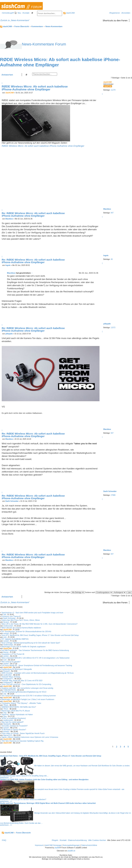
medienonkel (8, 626)
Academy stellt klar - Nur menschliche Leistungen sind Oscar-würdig (27, 688)
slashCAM (69, 13)
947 (112, 213)
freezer (6, 652)
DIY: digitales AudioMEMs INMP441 (15, 639)
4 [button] (124, 747)
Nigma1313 (8, 735)
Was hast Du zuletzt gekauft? (12, 722)
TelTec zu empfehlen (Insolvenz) (14, 718)
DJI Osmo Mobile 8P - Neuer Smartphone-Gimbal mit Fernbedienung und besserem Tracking (37, 665)
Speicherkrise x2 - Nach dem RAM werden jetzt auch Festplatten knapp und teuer (32, 613)
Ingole (106, 256)
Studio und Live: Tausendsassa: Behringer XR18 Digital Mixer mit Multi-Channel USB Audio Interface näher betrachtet (48, 803)
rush (5, 637)
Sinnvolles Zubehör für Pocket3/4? (14, 726)
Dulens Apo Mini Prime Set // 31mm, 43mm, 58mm (21, 620)
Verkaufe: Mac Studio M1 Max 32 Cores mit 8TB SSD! (22, 681)
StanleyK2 (7, 724)
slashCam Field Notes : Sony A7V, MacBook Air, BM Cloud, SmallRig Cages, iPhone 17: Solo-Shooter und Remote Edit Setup (51, 756)
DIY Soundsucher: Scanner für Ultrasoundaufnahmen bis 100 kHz (26, 632)
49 (112, 259)
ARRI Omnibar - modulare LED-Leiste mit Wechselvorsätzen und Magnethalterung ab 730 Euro (38, 673)
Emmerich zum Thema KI (11, 616)
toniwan (6, 732)
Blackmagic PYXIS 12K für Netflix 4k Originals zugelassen (23, 647)
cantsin (6, 656)
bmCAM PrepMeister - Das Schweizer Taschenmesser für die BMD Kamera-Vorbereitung (35, 650)
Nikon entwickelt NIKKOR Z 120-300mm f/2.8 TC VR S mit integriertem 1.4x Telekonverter (35, 658)
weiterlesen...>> (6, 778)
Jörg (5, 716)
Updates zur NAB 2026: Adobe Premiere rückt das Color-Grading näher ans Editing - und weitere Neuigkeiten (44, 780)
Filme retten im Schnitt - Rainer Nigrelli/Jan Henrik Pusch (23, 733)
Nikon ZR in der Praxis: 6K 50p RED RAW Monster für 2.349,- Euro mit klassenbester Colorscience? (39, 624)
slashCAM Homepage (53, 845)
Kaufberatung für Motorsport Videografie (17, 669)
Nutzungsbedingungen (71, 845)
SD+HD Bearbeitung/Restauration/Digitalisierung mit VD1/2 (24, 692)
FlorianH (6, 671)
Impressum (39, 845)
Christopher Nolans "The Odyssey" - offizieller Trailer (21, 703)
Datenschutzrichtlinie (89, 845)
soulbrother (8, 675)
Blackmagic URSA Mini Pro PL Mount (16, 711)
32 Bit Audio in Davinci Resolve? (14, 730)
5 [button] (128, 747)
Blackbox (107, 209)
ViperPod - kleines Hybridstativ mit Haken (17, 715)
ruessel (6, 633)
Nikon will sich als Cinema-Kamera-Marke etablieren (21, 628)
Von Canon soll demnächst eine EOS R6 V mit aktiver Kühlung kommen (29, 696)
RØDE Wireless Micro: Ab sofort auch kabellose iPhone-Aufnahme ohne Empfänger (35, 88)
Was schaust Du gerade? (11, 662)
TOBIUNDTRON (9, 690)
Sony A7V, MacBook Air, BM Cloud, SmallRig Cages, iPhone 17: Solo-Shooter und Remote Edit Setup (40, 635)
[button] (131, 747)
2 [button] (117, 747)
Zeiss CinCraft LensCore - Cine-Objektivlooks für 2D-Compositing (26, 684)
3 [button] (120, 747)
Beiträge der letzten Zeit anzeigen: (64, 592)
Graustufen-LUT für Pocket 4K (13, 654)
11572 (113, 328)
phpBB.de (71, 851)
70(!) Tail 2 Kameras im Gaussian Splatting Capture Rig (22, 741)
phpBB (57, 848)
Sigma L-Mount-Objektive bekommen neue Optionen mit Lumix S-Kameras (30, 737)
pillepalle (107, 324)
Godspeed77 (8, 679)
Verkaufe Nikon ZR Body (11, 677)
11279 (113, 90)
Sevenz (6, 622)
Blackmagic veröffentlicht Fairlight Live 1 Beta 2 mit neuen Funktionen (28, 699)
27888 (113, 495)
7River (6, 705)
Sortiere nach (99, 592)
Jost (5, 713)
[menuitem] (18, 13)
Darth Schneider (110, 491)
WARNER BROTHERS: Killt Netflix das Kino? (19, 707)
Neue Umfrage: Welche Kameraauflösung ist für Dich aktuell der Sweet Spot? (31, 643)
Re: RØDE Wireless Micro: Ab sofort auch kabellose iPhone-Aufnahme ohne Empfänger (33, 214)
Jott (5, 615)
